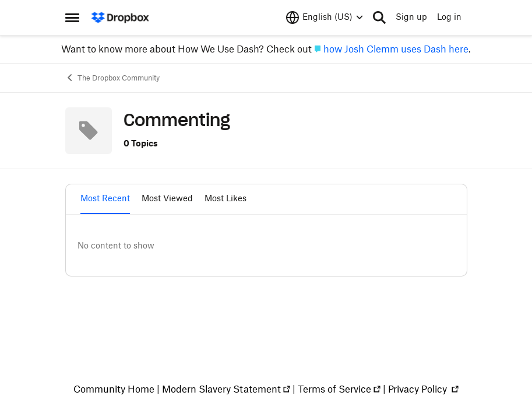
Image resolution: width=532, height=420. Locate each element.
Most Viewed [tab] (167, 199)
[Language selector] (325, 17)
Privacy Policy (419, 390)
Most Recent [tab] (105, 199)
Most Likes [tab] (226, 199)
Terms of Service (334, 390)
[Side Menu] (72, 17)
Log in (449, 17)
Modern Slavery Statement (221, 390)
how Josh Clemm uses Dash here (396, 50)
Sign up (411, 17)
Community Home (114, 390)
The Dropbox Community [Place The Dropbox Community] (112, 78)
